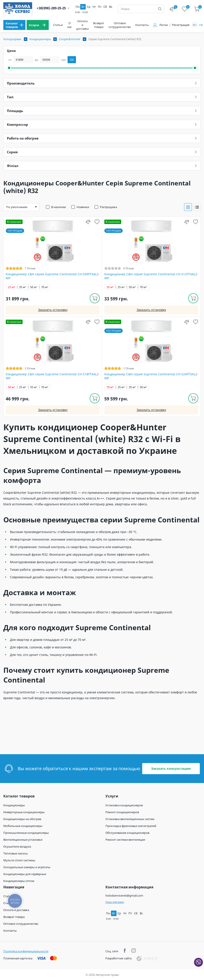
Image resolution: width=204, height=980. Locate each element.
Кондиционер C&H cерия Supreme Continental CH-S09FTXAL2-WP (53, 276)
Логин (164, 25)
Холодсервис (12, 39)
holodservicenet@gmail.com (124, 895)
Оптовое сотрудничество (120, 25)
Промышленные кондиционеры (26, 833)
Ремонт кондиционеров (122, 812)
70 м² (45, 287)
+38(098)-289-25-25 (51, 8)
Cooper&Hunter (70, 39)
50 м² (34, 287)
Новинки (83, 207)
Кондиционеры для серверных (25, 874)
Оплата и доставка (82, 25)
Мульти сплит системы (19, 860)
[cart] (197, 9)
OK (72, 60)
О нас (69, 25)
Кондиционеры (40, 39)
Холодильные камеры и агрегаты (27, 867)
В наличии (58, 207)
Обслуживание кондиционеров (127, 833)
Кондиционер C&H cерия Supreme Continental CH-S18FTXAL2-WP (53, 376)
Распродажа (108, 207)
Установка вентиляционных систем (130, 819)
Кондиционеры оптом (19, 881)
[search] (160, 9)
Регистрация (181, 25)
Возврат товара (99, 25)
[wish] (97, 222)
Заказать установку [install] (53, 310)
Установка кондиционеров (124, 805)
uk (201, 25)
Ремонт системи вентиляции (125, 840)
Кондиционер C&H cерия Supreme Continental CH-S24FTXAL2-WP (151, 376)
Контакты (142, 25)
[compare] (88, 222)
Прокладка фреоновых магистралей (131, 826)
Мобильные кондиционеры (23, 826)
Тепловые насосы (16, 853)
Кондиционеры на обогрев (22, 819)
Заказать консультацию (171, 768)
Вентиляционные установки (23, 840)
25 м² (12, 287)
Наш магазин (115, 902)
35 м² (23, 287)
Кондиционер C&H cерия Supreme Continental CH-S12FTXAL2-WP (151, 276)
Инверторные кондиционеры (24, 812)
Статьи (58, 25)
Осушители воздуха (17, 846)
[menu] (14, 25)
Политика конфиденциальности (26, 951)
